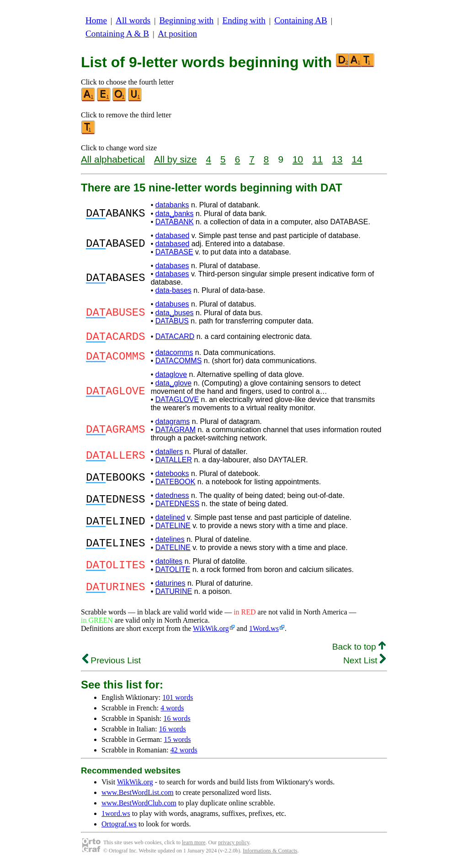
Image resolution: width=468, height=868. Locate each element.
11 (317, 159)
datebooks (172, 476)
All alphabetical (113, 159)
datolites (169, 564)
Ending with (244, 20)
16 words (177, 721)
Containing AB (301, 20)
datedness (172, 498)
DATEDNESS (178, 506)
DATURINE (174, 594)
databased (173, 236)
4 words (172, 711)
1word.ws (116, 816)
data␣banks (175, 214)
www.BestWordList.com (138, 795)
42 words (184, 753)
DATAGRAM (175, 432)
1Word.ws (264, 631)
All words (133, 20)
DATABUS (172, 321)
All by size (175, 159)
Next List (364, 663)
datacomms (174, 355)
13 (337, 159)
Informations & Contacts (270, 853)
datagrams (173, 424)
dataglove (171, 377)
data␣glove (173, 386)
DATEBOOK (175, 484)
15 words (177, 742)
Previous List (112, 663)
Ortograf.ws (119, 827)
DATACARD (175, 338)
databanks (172, 205)
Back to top (359, 649)
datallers (169, 454)
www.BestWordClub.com (139, 806)
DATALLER (174, 463)
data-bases (173, 290)
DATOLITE (173, 572)
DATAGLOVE (177, 402)
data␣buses (175, 313)
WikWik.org (211, 631)
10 (298, 159)
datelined (170, 520)
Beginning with (187, 20)
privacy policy (234, 845)
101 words (178, 700)
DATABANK (175, 222)
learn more (194, 845)
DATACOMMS (179, 363)
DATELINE (173, 528)
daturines (170, 586)
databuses (172, 304)
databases (172, 266)
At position (177, 34)
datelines (170, 542)
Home (96, 20)
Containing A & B (117, 34)
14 (357, 159)
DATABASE (174, 252)
